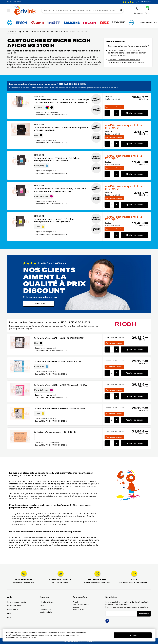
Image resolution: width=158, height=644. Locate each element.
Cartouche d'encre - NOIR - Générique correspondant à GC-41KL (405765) (61, 129)
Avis (9, 617)
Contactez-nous (14, 2)
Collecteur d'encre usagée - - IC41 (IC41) (55, 432)
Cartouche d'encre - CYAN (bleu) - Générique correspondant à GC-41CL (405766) (57, 159)
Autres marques (148, 23)
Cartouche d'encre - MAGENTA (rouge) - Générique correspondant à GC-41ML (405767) (60, 190)
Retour (13, 32)
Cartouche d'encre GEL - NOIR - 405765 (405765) (59, 338)
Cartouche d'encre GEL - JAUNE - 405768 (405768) (60, 408)
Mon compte (13, 610)
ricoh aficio (58, 32)
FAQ (9, 613)
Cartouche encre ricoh (38, 32)
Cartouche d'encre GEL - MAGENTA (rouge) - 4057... (60, 385)
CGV (42, 606)
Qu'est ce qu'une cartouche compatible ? (128, 46)
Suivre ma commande (17, 602)
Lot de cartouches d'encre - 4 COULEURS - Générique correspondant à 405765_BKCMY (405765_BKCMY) (61, 101)
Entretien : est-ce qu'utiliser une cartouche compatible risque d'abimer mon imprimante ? (127, 53)
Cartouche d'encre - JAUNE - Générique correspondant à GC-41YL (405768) (54, 220)
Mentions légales (47, 602)
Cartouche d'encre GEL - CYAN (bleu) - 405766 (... (59, 362)
